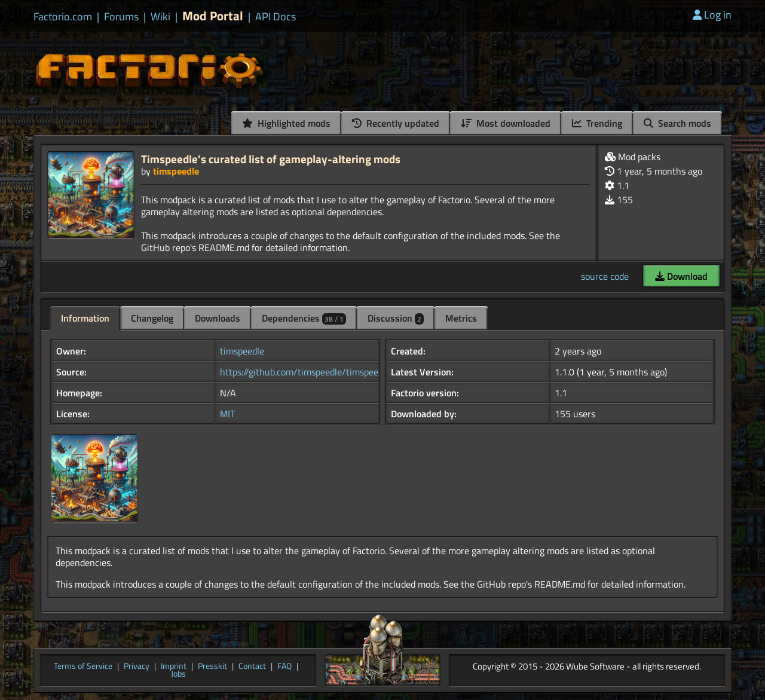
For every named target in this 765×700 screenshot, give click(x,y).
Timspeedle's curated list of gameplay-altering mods (271, 159)
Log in (712, 15)
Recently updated (396, 123)
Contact (252, 667)
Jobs (178, 674)
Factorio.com (63, 17)
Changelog (152, 318)
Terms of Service (83, 667)
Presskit (212, 667)
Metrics (461, 318)
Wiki (160, 17)
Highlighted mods (286, 123)
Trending (597, 123)
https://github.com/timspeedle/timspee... (302, 372)
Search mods (677, 123)
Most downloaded (506, 123)
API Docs (276, 17)
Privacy (137, 667)
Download (681, 276)
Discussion (396, 318)
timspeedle (176, 171)
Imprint (174, 667)
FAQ (284, 667)
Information (85, 318)
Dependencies (304, 318)
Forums (121, 17)
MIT (227, 414)
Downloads (218, 318)
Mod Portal (213, 16)
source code (605, 276)
